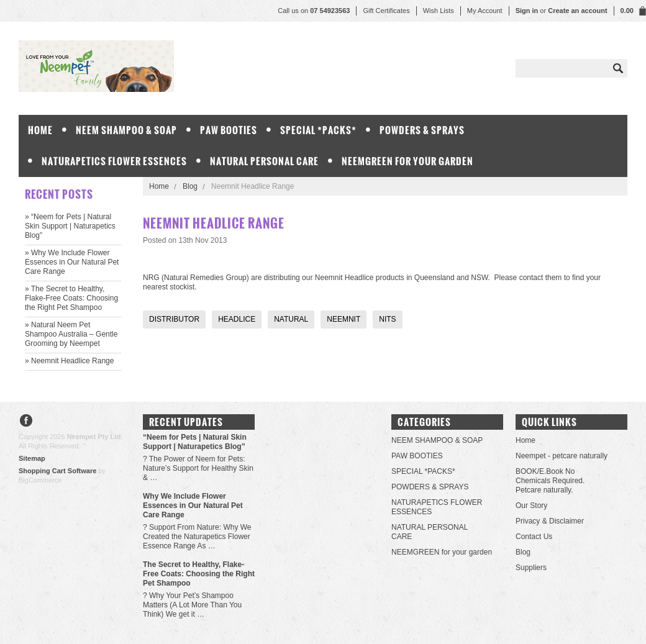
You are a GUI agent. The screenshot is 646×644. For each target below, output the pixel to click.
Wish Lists (439, 11)
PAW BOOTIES (229, 130)
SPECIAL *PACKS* (318, 130)
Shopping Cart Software (57, 471)
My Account (485, 11)
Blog (190, 186)
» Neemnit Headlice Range (69, 361)
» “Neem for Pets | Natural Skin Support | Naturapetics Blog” (70, 226)
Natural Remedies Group (205, 278)
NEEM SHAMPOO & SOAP (126, 130)
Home (159, 186)
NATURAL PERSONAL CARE (264, 161)
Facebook (26, 422)
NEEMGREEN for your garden (407, 161)
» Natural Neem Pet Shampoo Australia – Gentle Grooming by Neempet (71, 334)
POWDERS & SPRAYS (422, 130)
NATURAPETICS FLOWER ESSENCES (114, 161)
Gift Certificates (386, 11)
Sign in (527, 11)
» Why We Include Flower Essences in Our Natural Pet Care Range (72, 262)
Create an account (577, 11)
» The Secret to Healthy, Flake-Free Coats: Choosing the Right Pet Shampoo (71, 298)
